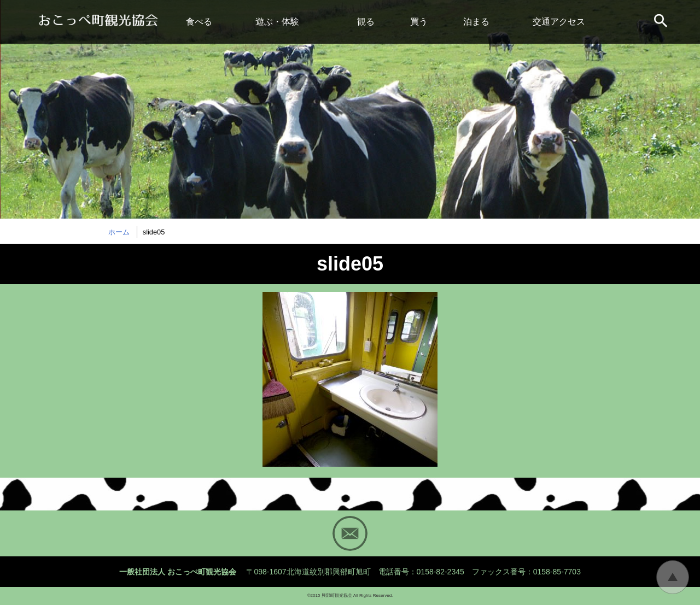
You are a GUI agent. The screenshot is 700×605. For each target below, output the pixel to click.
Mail (350, 533)
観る (366, 22)
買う (419, 22)
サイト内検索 (662, 22)
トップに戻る (673, 577)
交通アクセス (559, 22)
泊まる (476, 22)
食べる (199, 22)
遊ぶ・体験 (277, 22)
